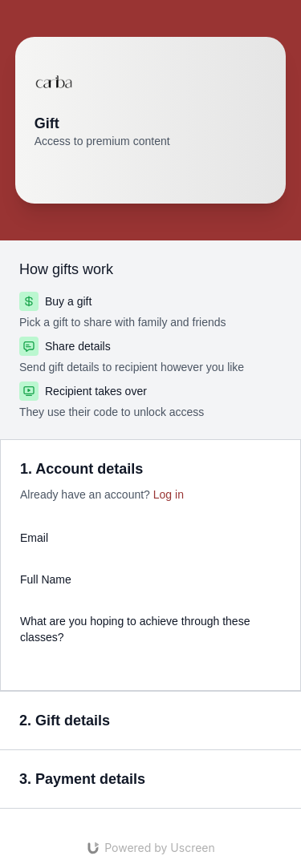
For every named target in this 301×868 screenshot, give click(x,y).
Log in (169, 495)
